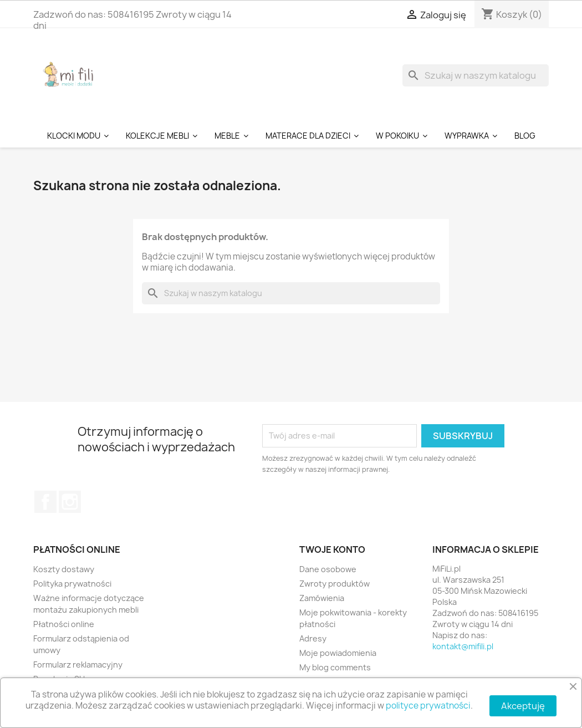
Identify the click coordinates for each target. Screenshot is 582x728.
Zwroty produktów (335, 584)
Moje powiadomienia (338, 653)
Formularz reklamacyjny (78, 665)
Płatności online (64, 624)
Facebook (45, 502)
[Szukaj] (476, 75)
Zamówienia (322, 598)
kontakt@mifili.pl (463, 646)
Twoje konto (332, 549)
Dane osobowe (328, 569)
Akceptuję (523, 706)
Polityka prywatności (72, 584)
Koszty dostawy (64, 569)
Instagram (70, 502)
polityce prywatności (428, 706)
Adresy (313, 638)
